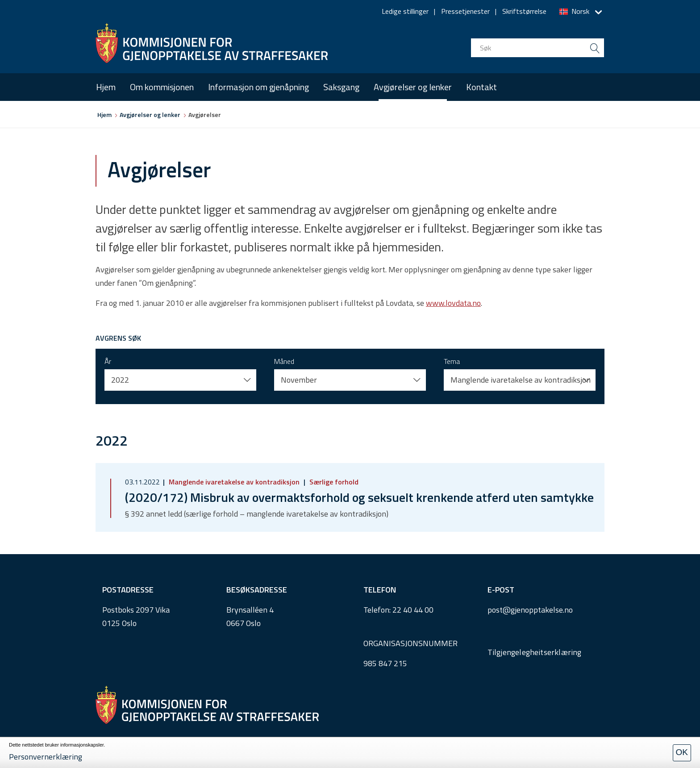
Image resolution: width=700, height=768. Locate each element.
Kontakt (481, 87)
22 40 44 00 (413, 610)
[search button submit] (595, 48)
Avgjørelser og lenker (413, 87)
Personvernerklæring (46, 757)
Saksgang (341, 87)
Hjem (106, 87)
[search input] (537, 48)
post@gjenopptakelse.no (530, 610)
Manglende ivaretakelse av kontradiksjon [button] (521, 380)
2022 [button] (120, 380)
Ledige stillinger (405, 11)
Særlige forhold (333, 482)
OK (682, 752)
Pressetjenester (465, 11)
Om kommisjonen (162, 87)
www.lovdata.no (453, 303)
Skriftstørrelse (524, 11)
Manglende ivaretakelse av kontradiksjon (234, 482)
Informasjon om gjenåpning (258, 87)
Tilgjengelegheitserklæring (535, 652)
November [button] (299, 380)
